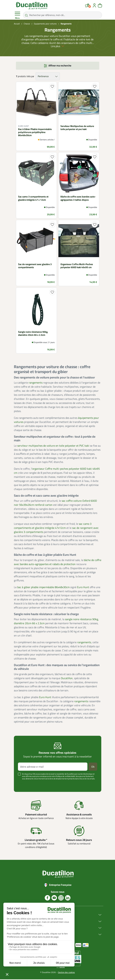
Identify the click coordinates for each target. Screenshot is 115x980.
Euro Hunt (83, 588)
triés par (30, 77)
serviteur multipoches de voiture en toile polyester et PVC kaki (53, 446)
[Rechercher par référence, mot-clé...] (62, 15)
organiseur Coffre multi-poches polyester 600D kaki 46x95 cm (57, 471)
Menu (17, 15)
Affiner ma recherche (60, 66)
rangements (36, 383)
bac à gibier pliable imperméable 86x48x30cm (43, 588)
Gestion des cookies (66, 973)
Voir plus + (23, 784)
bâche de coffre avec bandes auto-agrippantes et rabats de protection (58, 563)
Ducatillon (67, 679)
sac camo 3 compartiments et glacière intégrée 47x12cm (53, 526)
